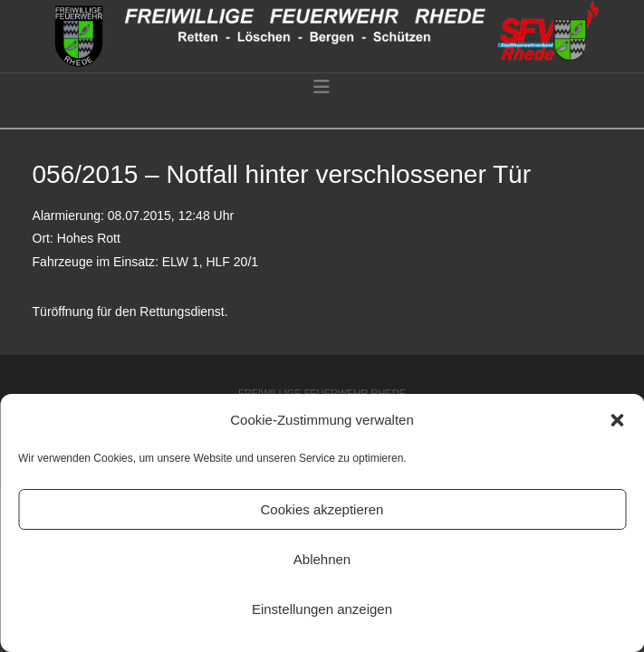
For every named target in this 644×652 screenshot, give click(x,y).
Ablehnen (322, 559)
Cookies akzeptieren (322, 509)
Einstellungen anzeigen (322, 609)
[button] (617, 420)
